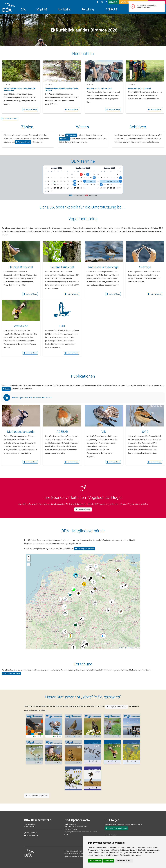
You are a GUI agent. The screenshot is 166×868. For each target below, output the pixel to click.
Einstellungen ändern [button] (124, 860)
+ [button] (29, 557)
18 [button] (55, 185)
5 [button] (58, 178)
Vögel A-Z (42, 10)
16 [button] (48, 185)
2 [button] (48, 178)
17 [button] (52, 185)
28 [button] (64, 188)
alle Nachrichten (10, 119)
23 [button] (48, 188)
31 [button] (52, 191)
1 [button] (68, 174)
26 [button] (58, 188)
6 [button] (61, 178)
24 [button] (52, 188)
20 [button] (61, 185)
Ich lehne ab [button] (109, 860)
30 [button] (48, 191)
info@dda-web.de (32, 835)
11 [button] (55, 181)
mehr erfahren (30, 110)
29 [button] (68, 188)
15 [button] (68, 181)
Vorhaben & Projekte (11, 673)
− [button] (29, 560)
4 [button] (55, 178)
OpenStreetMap (129, 648)
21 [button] (64, 185)
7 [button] (64, 178)
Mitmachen (114, 2)
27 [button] (61, 188)
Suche (6, 389)
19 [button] (58, 185)
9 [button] (48, 181)
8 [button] (68, 178)
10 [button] (52, 181)
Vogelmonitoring (23, 142)
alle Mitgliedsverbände (85, 549)
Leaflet (121, 648)
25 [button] (55, 188)
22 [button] (68, 185)
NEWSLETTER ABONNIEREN (117, 828)
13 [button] (61, 181)
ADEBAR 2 (111, 10)
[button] (46, 168)
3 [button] (52, 178)
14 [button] (64, 181)
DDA (23, 10)
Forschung (88, 10)
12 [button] (58, 181)
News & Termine (127, 2)
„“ (117, 707)
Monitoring (64, 10)
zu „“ (37, 796)
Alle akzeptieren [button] (95, 860)
